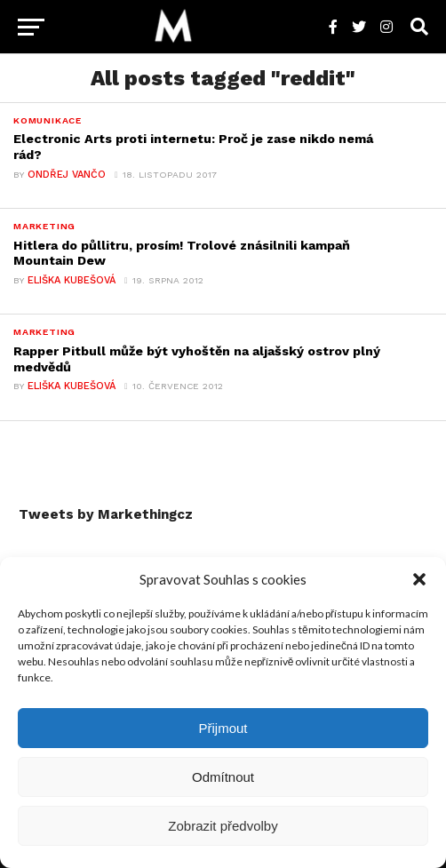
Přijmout (223, 728)
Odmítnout (223, 777)
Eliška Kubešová (72, 280)
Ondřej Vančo (67, 175)
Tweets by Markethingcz (106, 514)
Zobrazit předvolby (223, 826)
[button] (419, 579)
